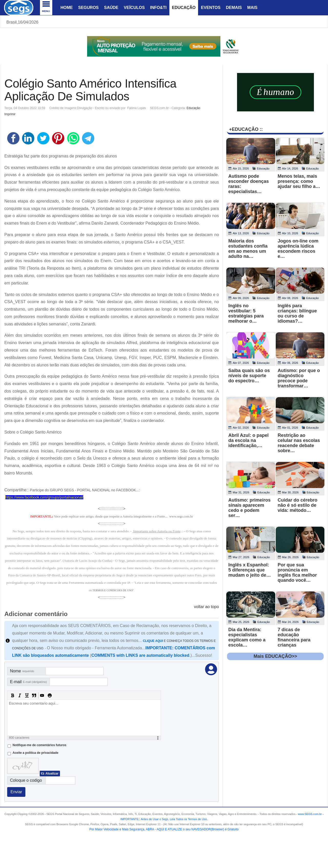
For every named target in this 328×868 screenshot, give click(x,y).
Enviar (16, 792)
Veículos (134, 8)
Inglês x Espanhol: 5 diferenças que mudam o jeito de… (250, 570)
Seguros (88, 8)
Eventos (211, 8)
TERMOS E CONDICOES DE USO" (113, 590)
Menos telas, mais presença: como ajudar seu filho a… (299, 181)
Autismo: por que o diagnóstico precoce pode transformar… (299, 378)
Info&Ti (158, 8)
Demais (234, 8)
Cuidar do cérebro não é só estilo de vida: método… (298, 505)
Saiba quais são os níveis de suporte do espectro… (249, 376)
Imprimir (10, 114)
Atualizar (52, 774)
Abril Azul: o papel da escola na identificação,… (248, 440)
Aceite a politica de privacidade (35, 753)
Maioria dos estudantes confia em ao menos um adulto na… (248, 249)
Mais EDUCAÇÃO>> (275, 656)
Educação (184, 8)
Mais (252, 8)
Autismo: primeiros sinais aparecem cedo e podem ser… (249, 508)
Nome (22, 671)
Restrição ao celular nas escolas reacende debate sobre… (299, 443)
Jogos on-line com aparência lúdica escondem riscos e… (298, 249)
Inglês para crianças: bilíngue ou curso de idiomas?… (297, 313)
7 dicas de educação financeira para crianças (294, 637)
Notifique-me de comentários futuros (39, 745)
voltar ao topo (206, 607)
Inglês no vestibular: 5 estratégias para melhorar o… (246, 313)
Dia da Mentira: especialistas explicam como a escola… (247, 637)
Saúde (111, 8)
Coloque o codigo (26, 780)
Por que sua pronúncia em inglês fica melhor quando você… (297, 573)
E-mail (28, 682)
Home (67, 8)
